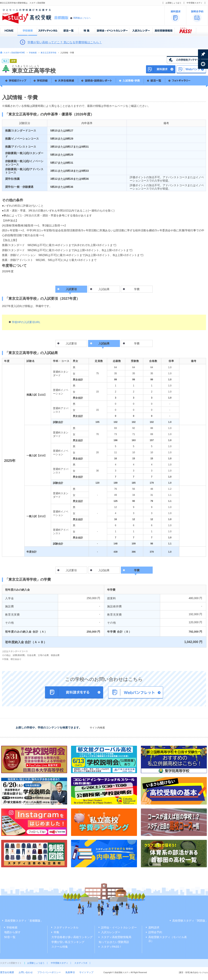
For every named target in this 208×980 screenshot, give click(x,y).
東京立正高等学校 (48, 53)
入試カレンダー (111, 932)
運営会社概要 (7, 972)
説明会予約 (155, 932)
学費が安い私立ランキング (68, 942)
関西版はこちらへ (82, 18)
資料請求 (154, 927)
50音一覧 (10, 937)
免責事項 (70, 972)
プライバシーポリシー (49, 972)
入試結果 (104, 289)
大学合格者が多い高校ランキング (72, 937)
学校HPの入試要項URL (26, 322)
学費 (137, 289)
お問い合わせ (26, 972)
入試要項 (71, 343)
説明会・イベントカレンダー (119, 927)
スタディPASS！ (111, 947)
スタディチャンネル (66, 927)
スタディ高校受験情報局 (116, 937)
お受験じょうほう (173, 3)
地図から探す (12, 932)
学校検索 (33, 53)
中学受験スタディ (194, 3)
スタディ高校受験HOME (14, 53)
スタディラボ (81, 963)
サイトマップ (86, 972)
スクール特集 (60, 947)
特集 (57, 932)
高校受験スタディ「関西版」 (190, 921)
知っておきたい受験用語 (114, 942)
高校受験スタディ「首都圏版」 (24, 921)
